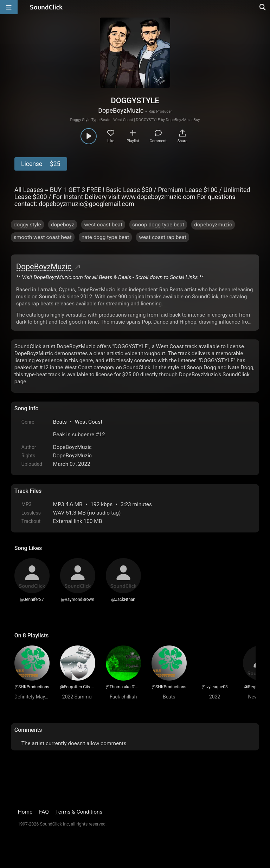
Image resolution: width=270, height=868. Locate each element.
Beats (60, 422)
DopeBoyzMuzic (121, 110)
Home (25, 812)
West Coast (89, 422)
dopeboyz (63, 225)
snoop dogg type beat (158, 225)
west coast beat (103, 225)
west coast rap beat (162, 237)
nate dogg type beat (105, 237)
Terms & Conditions (79, 812)
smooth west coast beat (43, 237)
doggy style (27, 225)
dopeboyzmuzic (213, 225)
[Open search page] (263, 7)
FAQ (44, 812)
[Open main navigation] (9, 7)
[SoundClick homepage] (46, 7)
